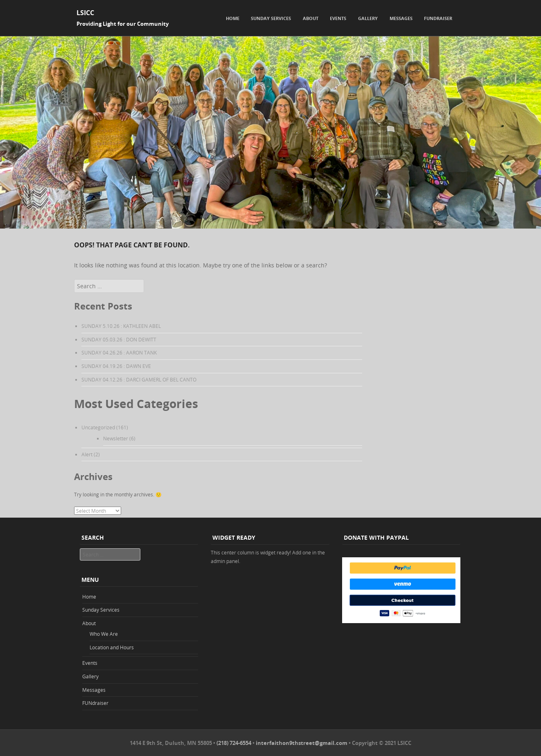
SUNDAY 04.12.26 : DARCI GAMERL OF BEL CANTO (139, 379)
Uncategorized (98, 427)
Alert (87, 454)
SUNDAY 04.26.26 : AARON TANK (119, 352)
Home (233, 18)
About (311, 18)
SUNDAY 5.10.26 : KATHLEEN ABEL (121, 326)
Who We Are (104, 634)
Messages (401, 18)
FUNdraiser (438, 18)
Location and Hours (112, 647)
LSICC (85, 13)
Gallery (368, 18)
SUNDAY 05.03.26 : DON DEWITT (119, 339)
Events (338, 18)
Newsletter (116, 438)
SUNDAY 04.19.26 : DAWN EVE (116, 366)
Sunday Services (271, 18)
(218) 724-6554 (234, 743)
